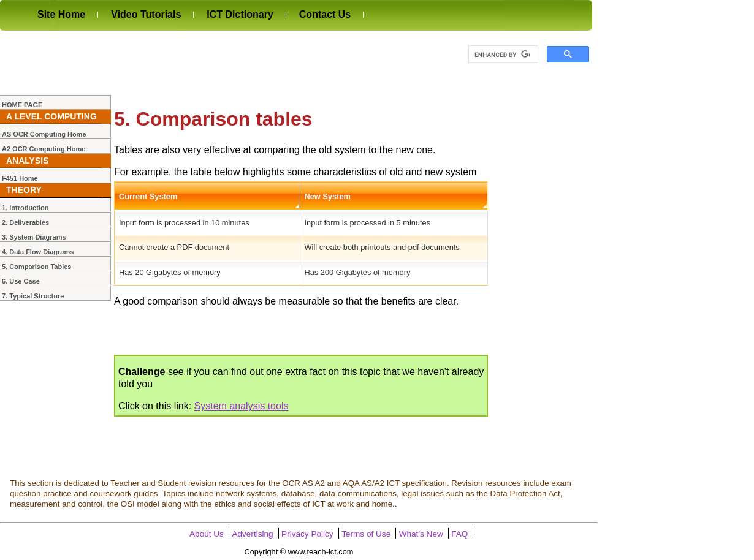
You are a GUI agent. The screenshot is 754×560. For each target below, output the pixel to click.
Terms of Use (366, 534)
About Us (207, 534)
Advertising (252, 534)
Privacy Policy (307, 534)
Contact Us (325, 14)
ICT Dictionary (240, 14)
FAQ (459, 534)
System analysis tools (242, 406)
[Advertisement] (223, 62)
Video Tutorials (146, 14)
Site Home (61, 14)
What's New (421, 534)
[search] (502, 55)
